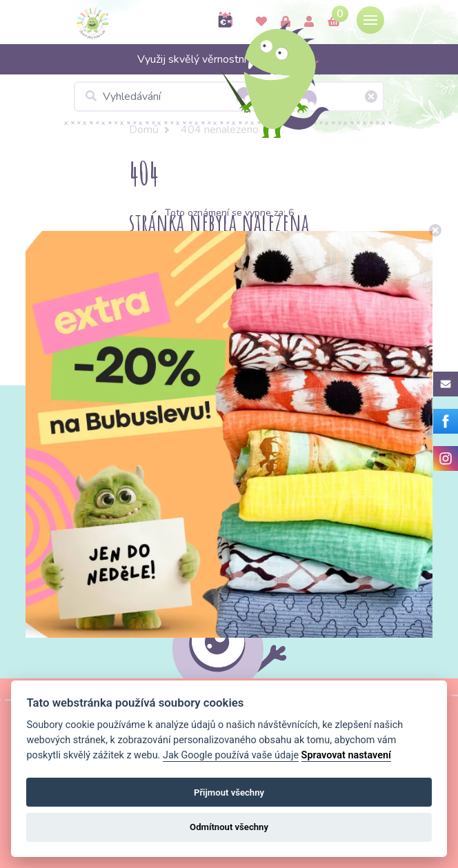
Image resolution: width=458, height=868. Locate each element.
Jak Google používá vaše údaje (231, 755)
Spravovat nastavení (346, 755)
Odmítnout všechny (229, 827)
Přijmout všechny (229, 793)
